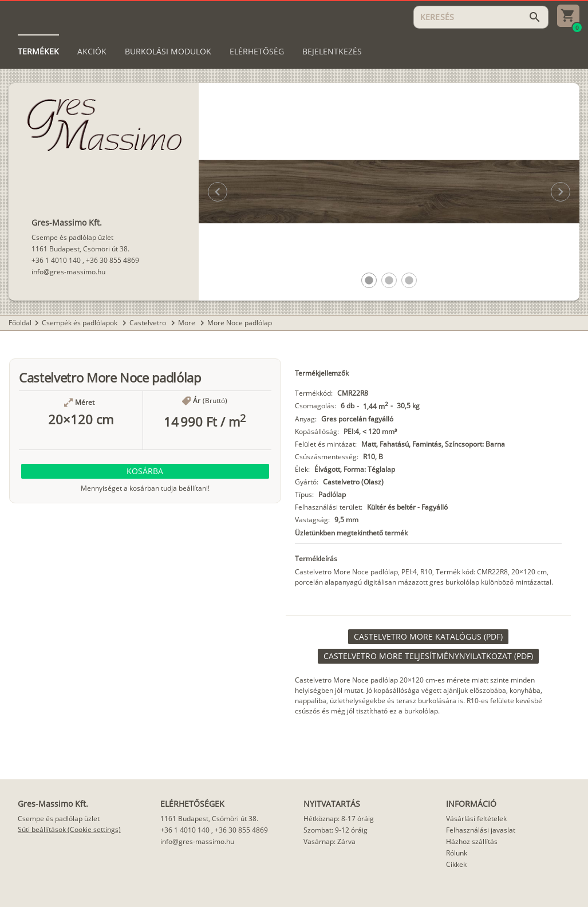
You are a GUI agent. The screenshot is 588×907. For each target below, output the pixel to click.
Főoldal (20, 323)
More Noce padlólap (240, 323)
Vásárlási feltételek (476, 819)
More (188, 323)
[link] (428, 637)
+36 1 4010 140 (56, 260)
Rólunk (457, 853)
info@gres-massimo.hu (68, 272)
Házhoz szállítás (472, 841)
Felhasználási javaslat (481, 830)
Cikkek (456, 864)
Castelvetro (149, 323)
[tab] (38, 52)
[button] (369, 280)
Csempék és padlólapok (80, 323)
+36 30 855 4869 (113, 260)
